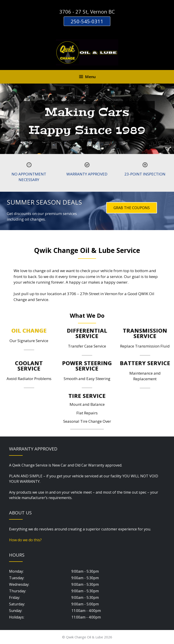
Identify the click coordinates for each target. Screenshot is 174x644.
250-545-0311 (87, 21)
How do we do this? (25, 540)
